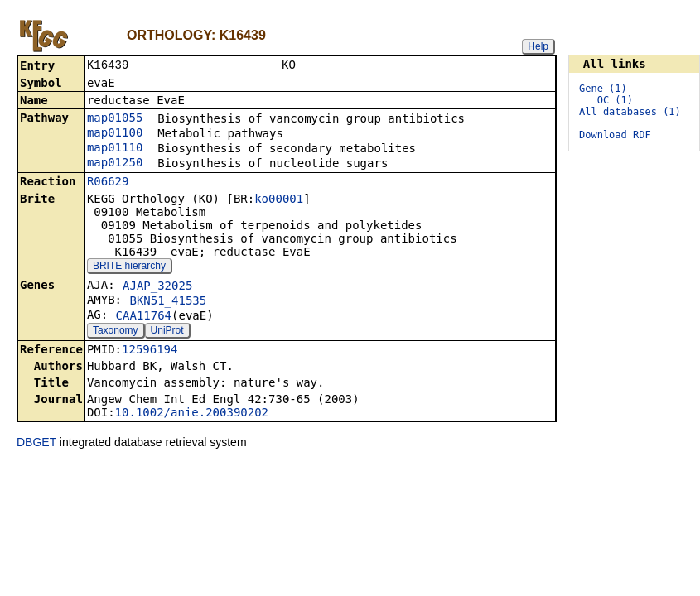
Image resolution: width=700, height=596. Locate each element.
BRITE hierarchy (129, 267)
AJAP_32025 (157, 287)
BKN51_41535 (168, 302)
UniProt (167, 332)
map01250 (115, 164)
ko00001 (279, 200)
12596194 (150, 351)
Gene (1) (603, 89)
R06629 (108, 183)
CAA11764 (144, 317)
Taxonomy (116, 332)
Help (538, 46)
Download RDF (615, 135)
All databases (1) (630, 112)
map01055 (115, 119)
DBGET (36, 444)
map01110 (115, 149)
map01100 (115, 134)
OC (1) (615, 100)
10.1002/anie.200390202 (192, 414)
